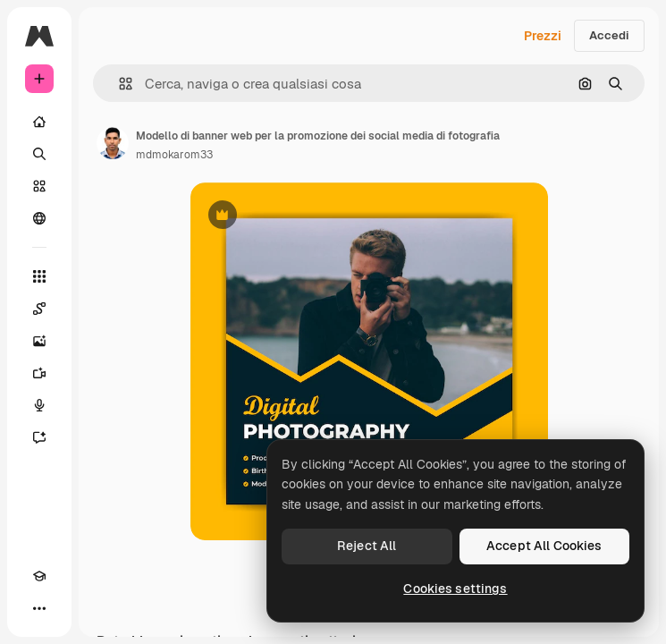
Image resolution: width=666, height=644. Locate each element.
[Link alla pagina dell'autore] (113, 143)
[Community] (39, 218)
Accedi (609, 35)
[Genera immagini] (39, 341)
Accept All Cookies (544, 546)
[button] (118, 84)
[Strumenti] (39, 276)
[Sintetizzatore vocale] (39, 405)
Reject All (367, 546)
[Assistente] (39, 437)
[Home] (39, 122)
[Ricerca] (39, 154)
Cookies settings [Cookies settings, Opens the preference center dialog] (455, 589)
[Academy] (39, 576)
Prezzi (543, 36)
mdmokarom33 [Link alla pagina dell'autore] (174, 155)
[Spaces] (39, 309)
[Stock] (39, 186)
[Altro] (39, 608)
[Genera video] (39, 373)
